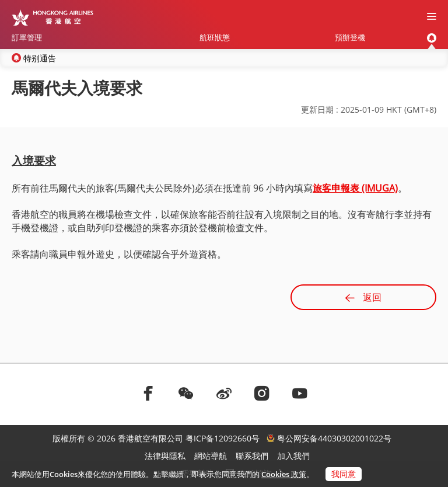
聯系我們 (252, 456)
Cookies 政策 (284, 474)
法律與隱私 (165, 456)
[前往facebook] (148, 393)
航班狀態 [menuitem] (215, 37)
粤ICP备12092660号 (223, 438)
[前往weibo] (224, 393)
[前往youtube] (300, 393)
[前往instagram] (262, 393)
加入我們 (293, 456)
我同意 (344, 474)
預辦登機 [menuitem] (350, 37)
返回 (363, 297)
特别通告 (40, 58)
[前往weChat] (186, 393)
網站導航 (211, 456)
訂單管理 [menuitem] (27, 37)
